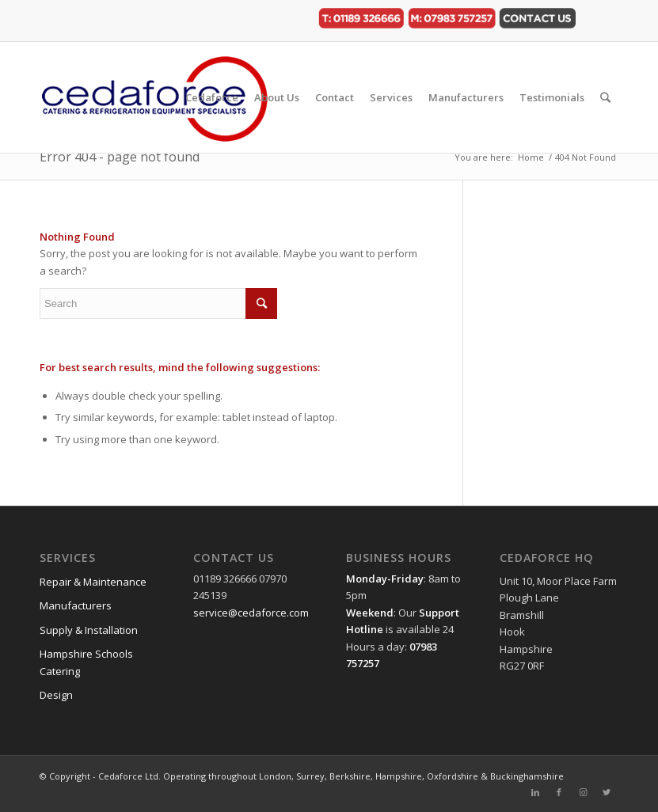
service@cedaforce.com (251, 613)
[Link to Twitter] (607, 792)
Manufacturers (76, 605)
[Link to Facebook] (559, 792)
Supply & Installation (89, 630)
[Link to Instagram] (583, 792)
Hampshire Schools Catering (86, 662)
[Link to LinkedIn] (535, 792)
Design (56, 695)
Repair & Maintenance (93, 582)
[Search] (605, 97)
